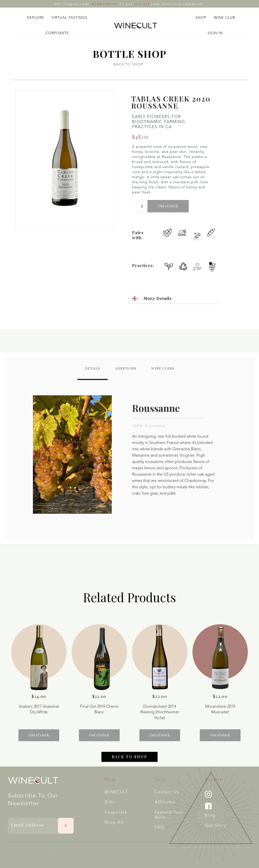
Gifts (110, 802)
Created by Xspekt (61, 853)
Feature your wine (169, 815)
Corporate (116, 813)
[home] (136, 26)
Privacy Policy (232, 853)
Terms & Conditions (195, 853)
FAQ (159, 828)
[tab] (93, 374)
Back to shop (129, 762)
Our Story (216, 826)
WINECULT (116, 792)
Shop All (114, 823)
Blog (210, 816)
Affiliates (165, 802)
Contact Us (167, 792)
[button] (36, 17)
